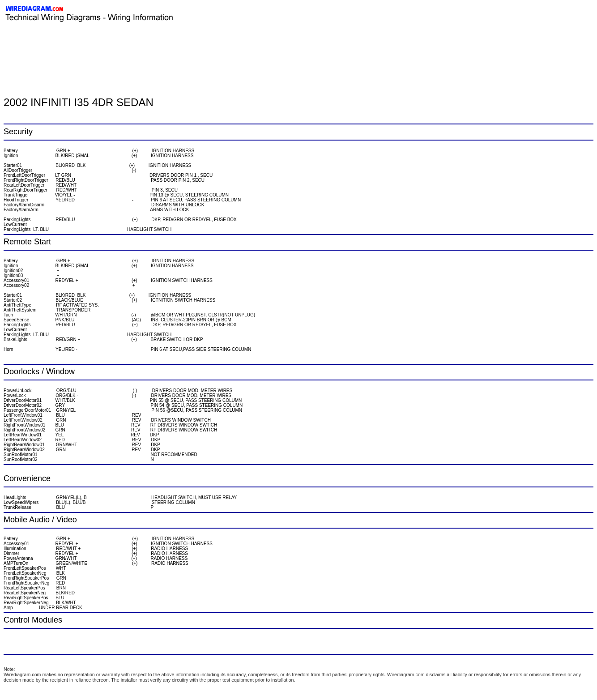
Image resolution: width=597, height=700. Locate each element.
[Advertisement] (108, 43)
